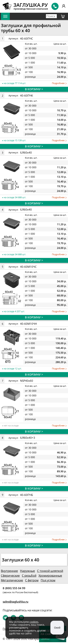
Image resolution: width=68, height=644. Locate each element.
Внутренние (9, 571)
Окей (57, 628)
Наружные (27, 571)
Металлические (12, 580)
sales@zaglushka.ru (16, 602)
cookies (34, 622)
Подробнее (59, 83)
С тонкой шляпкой (50, 571)
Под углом (48, 580)
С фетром (32, 580)
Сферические (10, 576)
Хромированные (50, 576)
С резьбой (29, 576)
